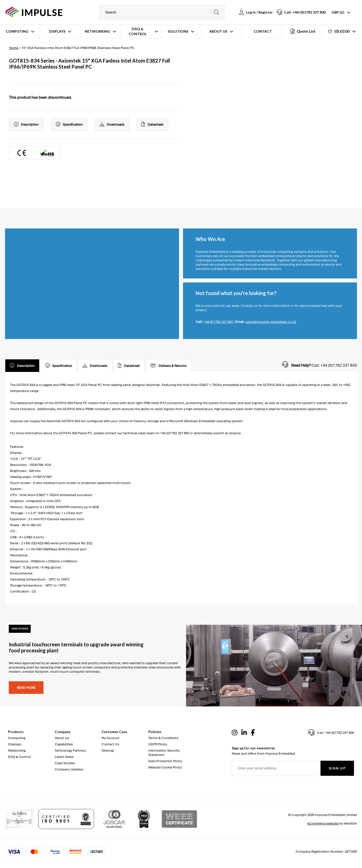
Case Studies (65, 763)
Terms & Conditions (163, 738)
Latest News (64, 757)
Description (26, 124)
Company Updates (69, 769)
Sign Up (337, 768)
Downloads (112, 124)
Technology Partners (70, 751)
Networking (97, 31)
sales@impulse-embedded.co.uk (271, 322)
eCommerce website (323, 823)
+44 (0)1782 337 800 (218, 322)
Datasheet (152, 124)
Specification (69, 124)
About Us (218, 31)
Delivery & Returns (168, 366)
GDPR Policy (158, 744)
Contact (263, 31)
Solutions (178, 31)
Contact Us (110, 744)
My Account (110, 738)
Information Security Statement (164, 753)
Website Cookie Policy (165, 767)
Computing (17, 31)
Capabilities (64, 744)
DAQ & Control (138, 31)
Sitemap (108, 751)
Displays (57, 31)
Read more (26, 688)
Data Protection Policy (165, 761)
